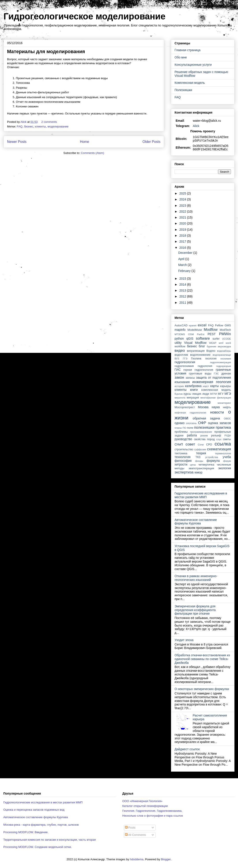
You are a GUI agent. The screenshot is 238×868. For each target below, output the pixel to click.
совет (190, 444)
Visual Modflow (195, 343)
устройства (212, 457)
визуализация (196, 351)
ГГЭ (185, 359)
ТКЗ (198, 457)
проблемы (181, 432)
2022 (183, 211)
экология (225, 468)
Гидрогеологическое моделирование (85, 16)
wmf (221, 343)
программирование (201, 432)
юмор (199, 472)
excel (202, 325)
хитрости (181, 464)
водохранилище (222, 355)
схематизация (219, 449)
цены (193, 465)
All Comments (136, 835)
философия (183, 461)
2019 (183, 230)
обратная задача (206, 418)
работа (192, 435)
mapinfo (180, 330)
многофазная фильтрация (216, 398)
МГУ (221, 394)
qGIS (190, 339)
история (179, 386)
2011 (183, 303)
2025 (183, 193)
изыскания (182, 382)
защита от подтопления (214, 378)
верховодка (225, 346)
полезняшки (204, 427)
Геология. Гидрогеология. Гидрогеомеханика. (152, 811)
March (183, 265)
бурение (211, 346)
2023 (183, 206)
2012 (183, 296)
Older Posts (152, 142)
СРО (209, 445)
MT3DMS (180, 334)
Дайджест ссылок (187, 749)
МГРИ (213, 394)
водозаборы (224, 351)
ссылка (223, 444)
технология (183, 457)
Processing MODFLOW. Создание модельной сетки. (37, 847)
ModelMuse (195, 330)
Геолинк (196, 359)
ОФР (202, 423)
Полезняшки (183, 90)
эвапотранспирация (201, 468)
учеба (227, 457)
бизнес (29, 126)
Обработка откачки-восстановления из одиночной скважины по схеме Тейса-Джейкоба (202, 659)
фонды (199, 461)
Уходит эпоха (184, 640)
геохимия (226, 359)
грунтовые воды (200, 374)
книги (194, 390)
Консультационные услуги (193, 65)
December (186, 253)
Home (85, 142)
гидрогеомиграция (220, 362)
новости (217, 412)
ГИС (178, 370)
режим (204, 436)
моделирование (58, 126)
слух (219, 439)
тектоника (181, 453)
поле (190, 428)
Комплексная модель (190, 83)
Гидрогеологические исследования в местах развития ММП (201, 495)
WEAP (213, 343)
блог (202, 346)
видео (180, 351)
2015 (183, 279)
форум (227, 461)
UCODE (227, 339)
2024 (183, 199)
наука (216, 407)
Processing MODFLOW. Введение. (26, 832)
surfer (216, 339)
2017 (183, 241)
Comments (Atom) (92, 153)
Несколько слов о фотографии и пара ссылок (153, 816)
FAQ (20, 126)
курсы (187, 394)
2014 (183, 284)
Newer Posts (17, 142)
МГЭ (228, 394)
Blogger (166, 859)
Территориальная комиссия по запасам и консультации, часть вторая (50, 840)
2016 (183, 248)
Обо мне (181, 57)
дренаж (226, 374)
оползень (191, 423)
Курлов (179, 394)
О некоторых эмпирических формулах (202, 689)
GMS (228, 325)
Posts (130, 828)
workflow (180, 346)
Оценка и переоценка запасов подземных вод (34, 810)
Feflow (219, 325)
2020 (183, 223)
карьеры (226, 386)
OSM (191, 334)
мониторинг (224, 403)
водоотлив (181, 355)
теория (201, 453)
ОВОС (227, 419)
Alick (196, 126)
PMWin (225, 334)
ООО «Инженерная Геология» (142, 801)
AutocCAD (181, 325)
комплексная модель (216, 390)
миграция (193, 398)
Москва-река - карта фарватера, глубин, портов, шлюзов (41, 825)
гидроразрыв (224, 366)
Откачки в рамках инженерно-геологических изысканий (196, 578)
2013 (183, 290)
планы (178, 428)
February (185, 271)
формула (213, 461)
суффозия (200, 449)
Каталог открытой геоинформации (145, 806)
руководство (183, 439)
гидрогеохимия (184, 366)
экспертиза (184, 472)
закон (179, 377)
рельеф (216, 436)
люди (206, 394)
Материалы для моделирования (46, 51)
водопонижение (200, 355)
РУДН (228, 436)
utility (178, 343)
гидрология (205, 366)
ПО (185, 428)
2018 (183, 236)
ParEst (201, 334)
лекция (197, 394)
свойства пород (204, 439)
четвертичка (206, 465)
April (182, 259)
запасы (190, 378)
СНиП (179, 444)
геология (211, 359)
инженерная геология (212, 382)
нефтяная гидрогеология (190, 413)
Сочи (201, 445)
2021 (183, 217)
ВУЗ (177, 359)
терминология (223, 453)
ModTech (225, 330)
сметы (227, 439)
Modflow (211, 330)
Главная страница (188, 50)
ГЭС (216, 374)
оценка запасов (219, 423)
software (203, 338)
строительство (184, 449)
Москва (203, 407)
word (228, 343)
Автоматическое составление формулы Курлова (196, 522)
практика (223, 427)
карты (214, 386)
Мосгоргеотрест (185, 407)
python (179, 339)
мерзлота (180, 398)
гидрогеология (185, 362)
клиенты (40, 126)
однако (179, 423)
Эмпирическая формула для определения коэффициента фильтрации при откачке (195, 610)
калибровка (193, 386)
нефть (227, 407)
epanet (193, 325)
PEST (212, 334)
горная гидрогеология (198, 370)
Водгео (211, 351)
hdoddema (137, 859)
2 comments (49, 122)
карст (206, 386)
